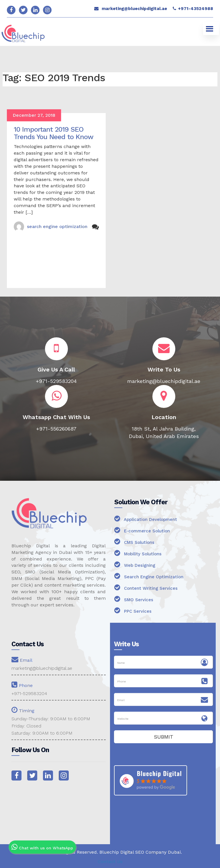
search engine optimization (57, 226)
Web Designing (135, 564)
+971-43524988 (196, 9)
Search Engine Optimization (149, 576)
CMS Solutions (134, 541)
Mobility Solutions (138, 553)
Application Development (146, 518)
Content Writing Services (146, 587)
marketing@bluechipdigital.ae (134, 9)
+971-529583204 (29, 693)
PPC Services (133, 610)
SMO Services (134, 599)
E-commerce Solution (142, 530)
